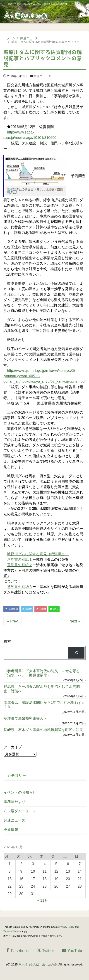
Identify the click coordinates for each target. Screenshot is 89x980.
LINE (54, 609)
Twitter (27, 609)
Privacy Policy (67, 927)
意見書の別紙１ (20, 559)
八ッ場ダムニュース (20, 811)
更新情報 (11, 830)
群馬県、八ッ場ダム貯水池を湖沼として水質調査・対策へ (42, 689)
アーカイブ (13, 747)
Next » (75, 621)
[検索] (76, 653)
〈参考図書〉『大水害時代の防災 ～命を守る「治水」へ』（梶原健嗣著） (42, 673)
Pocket (41, 609)
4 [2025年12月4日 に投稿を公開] (45, 864)
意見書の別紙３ (20, 587)
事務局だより (14, 802)
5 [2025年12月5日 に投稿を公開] (56, 864)
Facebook (11, 609)
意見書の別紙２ (20, 565)
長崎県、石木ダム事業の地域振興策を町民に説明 (43, 730)
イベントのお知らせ (20, 792)
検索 (7, 641)
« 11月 (43, 900)
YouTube (73, 951)
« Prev (12, 621)
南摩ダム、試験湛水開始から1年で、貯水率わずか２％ (44, 705)
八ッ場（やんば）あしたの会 (38, 964)
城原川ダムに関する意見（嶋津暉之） (38, 554)
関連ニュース (42, 76)
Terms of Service (12, 932)
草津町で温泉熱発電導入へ (25, 718)
